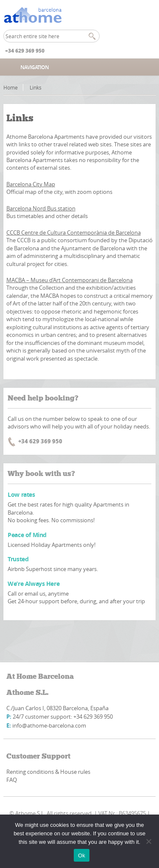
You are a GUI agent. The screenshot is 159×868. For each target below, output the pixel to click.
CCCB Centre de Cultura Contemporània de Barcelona (74, 232)
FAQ (12, 780)
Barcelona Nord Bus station (41, 208)
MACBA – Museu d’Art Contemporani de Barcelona (70, 280)
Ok (82, 855)
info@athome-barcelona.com (49, 725)
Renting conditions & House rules (48, 772)
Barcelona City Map (31, 184)
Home (11, 87)
